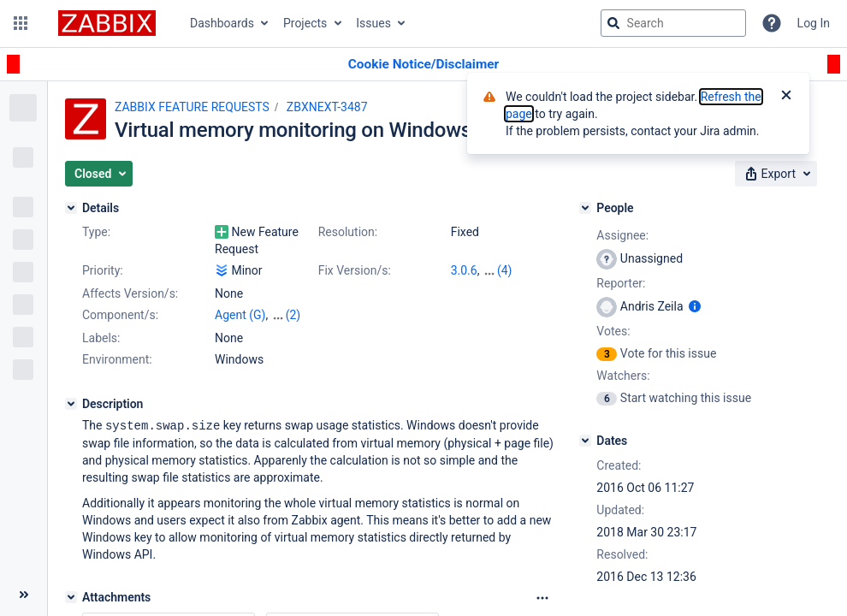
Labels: (101, 338)
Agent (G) (240, 315)
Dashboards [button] (222, 23)
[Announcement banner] (423, 65)
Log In (814, 23)
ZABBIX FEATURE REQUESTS (192, 107)
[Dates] (585, 441)
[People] (585, 208)
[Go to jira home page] (107, 23)
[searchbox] (673, 23)
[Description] (71, 404)
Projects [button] (305, 23)
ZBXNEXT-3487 (327, 107)
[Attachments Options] (542, 597)
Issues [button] (373, 23)
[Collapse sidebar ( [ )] (24, 595)
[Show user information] (695, 306)
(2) (293, 315)
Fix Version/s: (355, 270)
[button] (21, 23)
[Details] (71, 208)
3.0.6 (464, 270)
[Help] (772, 23)
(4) (505, 270)
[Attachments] (71, 596)
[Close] (786, 97)
